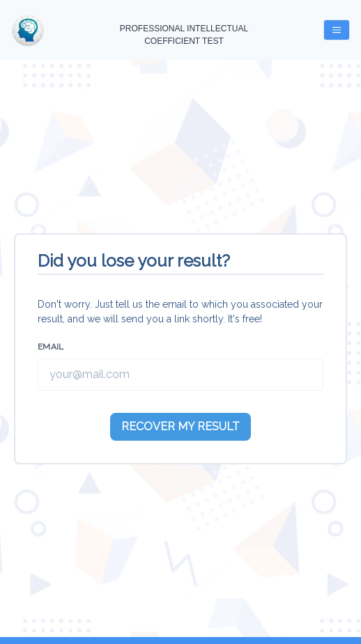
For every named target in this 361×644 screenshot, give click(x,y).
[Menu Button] (337, 30)
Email (51, 347)
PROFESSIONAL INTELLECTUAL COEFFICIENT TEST (184, 35)
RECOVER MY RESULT (180, 426)
